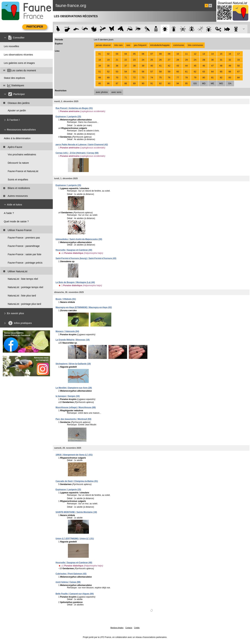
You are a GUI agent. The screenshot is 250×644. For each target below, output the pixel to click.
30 (212, 60)
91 (152, 83)
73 (143, 77)
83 (230, 77)
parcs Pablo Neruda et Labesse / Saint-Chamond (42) (82, 145)
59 (169, 72)
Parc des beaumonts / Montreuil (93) (73, 419)
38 (134, 66)
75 (160, 77)
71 (126, 77)
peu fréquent (140, 45)
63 (204, 72)
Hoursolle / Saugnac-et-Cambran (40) (74, 250)
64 (212, 72)
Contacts (129, 628)
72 (134, 77)
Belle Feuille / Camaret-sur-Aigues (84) (75, 594)
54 (126, 72)
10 (178, 54)
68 (100, 77)
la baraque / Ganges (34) (68, 396)
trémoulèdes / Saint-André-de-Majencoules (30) (79, 239)
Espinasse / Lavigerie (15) (68, 117)
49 (230, 66)
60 (178, 72)
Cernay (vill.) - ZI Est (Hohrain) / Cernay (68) (77, 153)
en (210, 6)
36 (117, 66)
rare (128, 45)
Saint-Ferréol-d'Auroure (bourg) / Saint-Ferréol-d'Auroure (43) (86, 258)
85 (100, 83)
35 (108, 66)
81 (212, 77)
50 (238, 66)
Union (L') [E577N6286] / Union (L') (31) (75, 539)
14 (212, 54)
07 (152, 54)
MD (204, 83)
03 (117, 54)
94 (178, 83)
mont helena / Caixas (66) (68, 582)
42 (169, 66)
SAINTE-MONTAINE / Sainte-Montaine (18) (76, 512)
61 (186, 72)
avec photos (102, 92)
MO (221, 83)
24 (143, 60)
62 (195, 72)
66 (230, 72)
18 (100, 60)
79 (195, 77)
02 (108, 54)
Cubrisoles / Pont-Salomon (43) (71, 574)
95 (186, 83)
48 (221, 66)
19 (108, 60)
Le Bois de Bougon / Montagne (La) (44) (75, 282)
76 (169, 77)
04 (126, 54)
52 (108, 72)
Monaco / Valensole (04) (67, 331)
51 (100, 72)
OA (230, 83)
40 (152, 66)
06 (143, 54)
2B (204, 60)
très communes (195, 45)
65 (221, 72)
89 (134, 83)
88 (126, 83)
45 (195, 66)
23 (134, 60)
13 (204, 54)
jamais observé (103, 45)
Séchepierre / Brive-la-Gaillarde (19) (73, 364)
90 (143, 83)
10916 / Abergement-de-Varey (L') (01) (74, 455)
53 (117, 72)
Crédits (137, 628)
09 (169, 54)
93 (169, 83)
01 (100, 54)
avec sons (116, 92)
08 (160, 54)
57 (152, 72)
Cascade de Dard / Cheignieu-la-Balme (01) (77, 481)
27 (169, 60)
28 (178, 60)
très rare (119, 45)
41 (160, 66)
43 (178, 66)
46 (204, 66)
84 (238, 77)
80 (204, 77)
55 (134, 72)
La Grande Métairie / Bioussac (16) (73, 340)
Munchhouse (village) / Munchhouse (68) (76, 407)
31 (221, 60)
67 (238, 72)
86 (108, 83)
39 (143, 66)
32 (230, 60)
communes (179, 45)
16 (230, 54)
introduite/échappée (160, 45)
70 (117, 77)
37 (126, 66)
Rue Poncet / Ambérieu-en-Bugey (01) (74, 108)
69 (108, 77)
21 (117, 60)
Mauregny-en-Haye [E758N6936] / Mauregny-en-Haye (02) (84, 307)
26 (160, 60)
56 (143, 72)
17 (238, 54)
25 (152, 60)
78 (186, 77)
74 (152, 77)
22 (126, 60)
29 (186, 60)
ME (212, 83)
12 (195, 54)
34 (100, 66)
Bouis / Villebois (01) (66, 299)
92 (160, 83)
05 (134, 54)
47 (212, 66)
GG (195, 83)
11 (186, 54)
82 (221, 77)
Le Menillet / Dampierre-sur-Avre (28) (74, 388)
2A (195, 60)
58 (160, 72)
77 (178, 77)
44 (186, 66)
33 (238, 60)
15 (221, 54)
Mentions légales (117, 628)
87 (117, 83)
